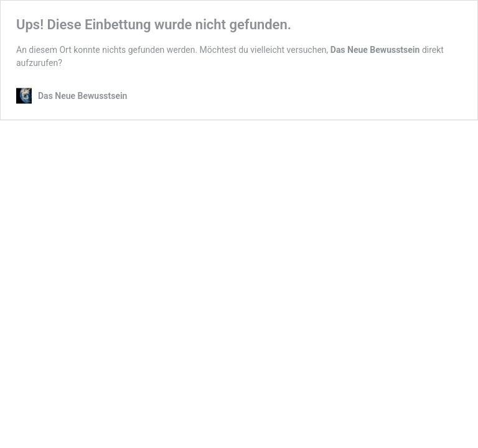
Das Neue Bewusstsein (375, 50)
